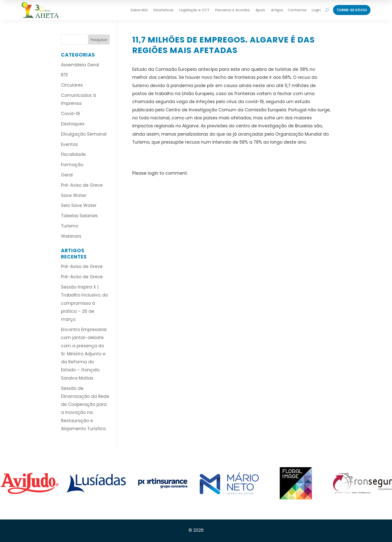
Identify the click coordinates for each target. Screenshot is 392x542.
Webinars (71, 236)
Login (316, 10)
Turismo (70, 226)
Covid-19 (70, 114)
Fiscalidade (73, 154)
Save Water (74, 195)
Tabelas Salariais (79, 216)
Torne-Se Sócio (352, 10)
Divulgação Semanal (84, 134)
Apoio (260, 10)
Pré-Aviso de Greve (82, 185)
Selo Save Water (79, 205)
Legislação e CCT (194, 10)
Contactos (297, 10)
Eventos (69, 144)
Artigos (277, 10)
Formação (72, 165)
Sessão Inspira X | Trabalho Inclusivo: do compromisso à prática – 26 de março (84, 303)
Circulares (72, 85)
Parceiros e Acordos (232, 10)
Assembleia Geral (80, 65)
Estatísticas (163, 10)
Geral (67, 175)
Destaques (73, 124)
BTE (64, 75)
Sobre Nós (139, 10)
